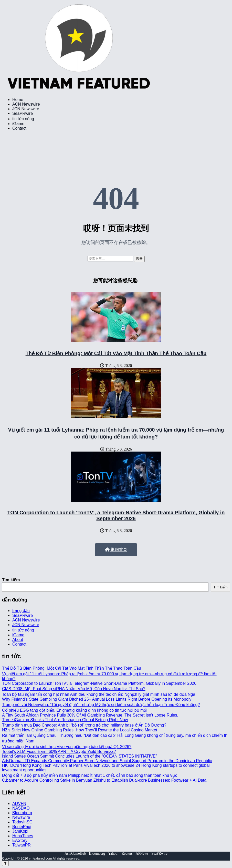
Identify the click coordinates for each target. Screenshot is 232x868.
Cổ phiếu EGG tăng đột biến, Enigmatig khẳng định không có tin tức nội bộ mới (75, 710)
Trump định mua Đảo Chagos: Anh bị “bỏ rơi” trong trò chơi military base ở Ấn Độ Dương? (84, 725)
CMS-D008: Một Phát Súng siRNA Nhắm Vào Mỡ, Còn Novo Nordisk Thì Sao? (74, 689)
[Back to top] (5, 863)
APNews (142, 854)
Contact (19, 128)
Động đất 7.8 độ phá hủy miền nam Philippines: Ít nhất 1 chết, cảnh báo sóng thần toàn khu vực (90, 775)
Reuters (127, 854)
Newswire (21, 817)
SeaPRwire (23, 113)
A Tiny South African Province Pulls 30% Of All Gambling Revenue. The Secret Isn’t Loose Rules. (90, 715)
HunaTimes (23, 836)
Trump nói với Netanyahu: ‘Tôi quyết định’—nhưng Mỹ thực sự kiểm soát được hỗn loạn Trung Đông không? (101, 705)
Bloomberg (22, 813)
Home (18, 100)
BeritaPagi (22, 827)
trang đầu (21, 611)
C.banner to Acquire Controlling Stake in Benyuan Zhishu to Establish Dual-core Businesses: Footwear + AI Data (104, 780)
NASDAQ (21, 808)
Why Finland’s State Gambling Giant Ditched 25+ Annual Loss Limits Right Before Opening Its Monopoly (97, 699)
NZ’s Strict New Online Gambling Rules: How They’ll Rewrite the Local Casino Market (80, 730)
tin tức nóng (23, 119)
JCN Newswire (26, 109)
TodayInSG (22, 822)
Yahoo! (113, 854)
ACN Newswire (26, 104)
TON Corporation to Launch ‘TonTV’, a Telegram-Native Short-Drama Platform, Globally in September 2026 (116, 515)
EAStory (20, 840)
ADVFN (19, 804)
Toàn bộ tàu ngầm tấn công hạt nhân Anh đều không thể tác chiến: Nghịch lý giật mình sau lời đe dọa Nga (99, 694)
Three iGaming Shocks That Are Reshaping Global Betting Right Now (65, 720)
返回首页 (116, 550)
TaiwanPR (22, 845)
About (18, 640)
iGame (18, 124)
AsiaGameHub (75, 854)
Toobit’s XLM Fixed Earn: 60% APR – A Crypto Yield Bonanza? (59, 752)
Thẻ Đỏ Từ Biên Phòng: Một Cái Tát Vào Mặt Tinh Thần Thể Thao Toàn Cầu (116, 353)
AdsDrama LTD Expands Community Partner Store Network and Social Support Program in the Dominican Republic (107, 761)
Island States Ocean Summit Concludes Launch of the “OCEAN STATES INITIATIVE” (80, 756)
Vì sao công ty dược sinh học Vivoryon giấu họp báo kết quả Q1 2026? (67, 747)
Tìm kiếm (11, 580)
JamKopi (20, 831)
